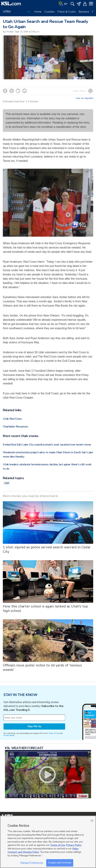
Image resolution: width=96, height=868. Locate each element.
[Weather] (63, 4)
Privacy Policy (74, 845)
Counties (49, 12)
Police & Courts (67, 12)
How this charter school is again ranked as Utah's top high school (45, 609)
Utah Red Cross (12, 419)
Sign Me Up (34, 726)
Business (84, 12)
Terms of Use (54, 733)
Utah (7, 483)
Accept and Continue (60, 863)
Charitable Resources (16, 427)
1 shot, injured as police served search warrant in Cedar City (47, 549)
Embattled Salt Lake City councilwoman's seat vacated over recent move (47, 445)
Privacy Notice (9, 735)
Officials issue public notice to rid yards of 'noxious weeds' (42, 667)
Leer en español (84, 98)
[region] (48, 842)
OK (92, 820)
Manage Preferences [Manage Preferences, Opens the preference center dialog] (32, 863)
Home (38, 12)
